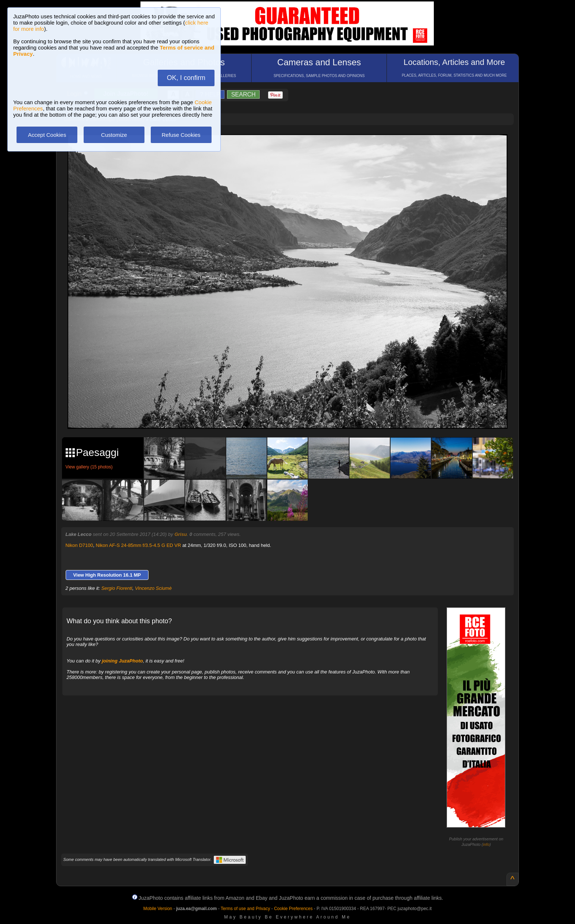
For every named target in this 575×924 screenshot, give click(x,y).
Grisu (181, 534)
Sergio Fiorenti (117, 588)
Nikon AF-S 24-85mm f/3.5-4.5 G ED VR (138, 545)
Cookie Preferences (293, 909)
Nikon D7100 (79, 545)
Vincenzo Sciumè (153, 588)
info (486, 844)
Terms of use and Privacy (246, 909)
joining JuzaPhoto (122, 661)
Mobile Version (158, 909)
